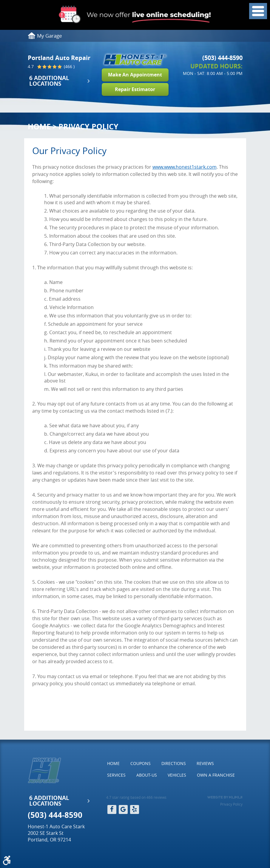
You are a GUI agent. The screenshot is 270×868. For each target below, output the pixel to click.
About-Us (147, 775)
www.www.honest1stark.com (185, 167)
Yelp (135, 809)
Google (123, 809)
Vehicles (177, 775)
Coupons (141, 763)
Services (116, 775)
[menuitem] (113, 763)
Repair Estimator (135, 89)
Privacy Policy (88, 126)
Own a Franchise (216, 775)
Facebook (112, 809)
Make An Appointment (135, 75)
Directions (174, 763)
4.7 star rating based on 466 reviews (136, 797)
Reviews (205, 763)
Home (39, 126)
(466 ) (69, 67)
